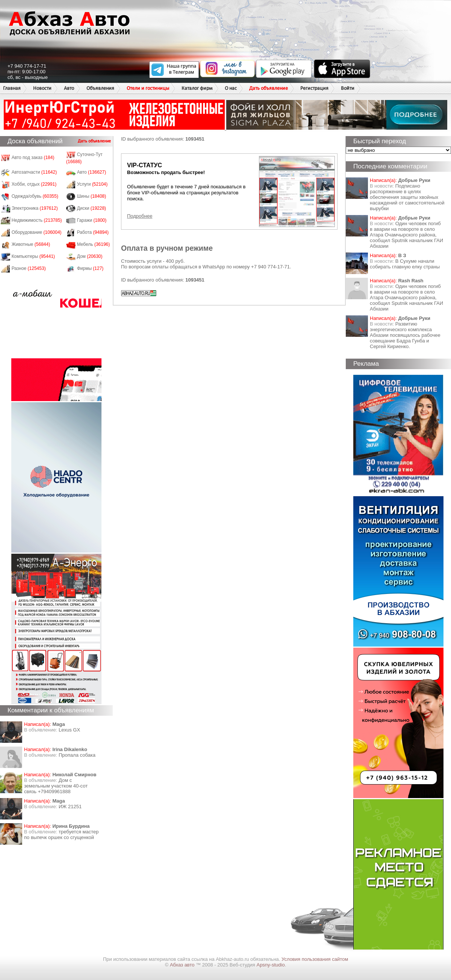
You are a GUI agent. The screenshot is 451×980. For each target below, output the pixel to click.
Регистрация (314, 88)
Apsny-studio (270, 965)
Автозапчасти (34, 172)
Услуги (92, 184)
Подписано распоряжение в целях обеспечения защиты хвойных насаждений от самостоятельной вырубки (407, 197)
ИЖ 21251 (70, 807)
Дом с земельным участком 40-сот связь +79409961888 (56, 786)
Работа (93, 232)
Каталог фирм (197, 88)
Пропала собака (77, 755)
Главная (12, 88)
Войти (348, 88)
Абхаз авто (183, 965)
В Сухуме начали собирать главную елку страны (405, 264)
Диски (92, 208)
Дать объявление (269, 88)
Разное (29, 268)
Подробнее (140, 216)
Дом (90, 256)
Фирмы (90, 268)
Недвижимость (37, 220)
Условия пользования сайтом (315, 959)
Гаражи (92, 220)
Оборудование (37, 232)
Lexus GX (69, 730)
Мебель (94, 244)
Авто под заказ (33, 158)
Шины (92, 196)
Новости (42, 88)
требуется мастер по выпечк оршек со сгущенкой (61, 835)
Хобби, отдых (34, 184)
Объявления (100, 88)
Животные (31, 244)
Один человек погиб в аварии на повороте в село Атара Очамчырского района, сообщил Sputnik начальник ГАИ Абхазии (406, 235)
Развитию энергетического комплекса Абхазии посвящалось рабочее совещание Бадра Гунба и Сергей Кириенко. (405, 335)
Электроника (35, 208)
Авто (69, 88)
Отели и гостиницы (148, 88)
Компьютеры (33, 256)
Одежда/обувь (35, 196)
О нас (231, 88)
